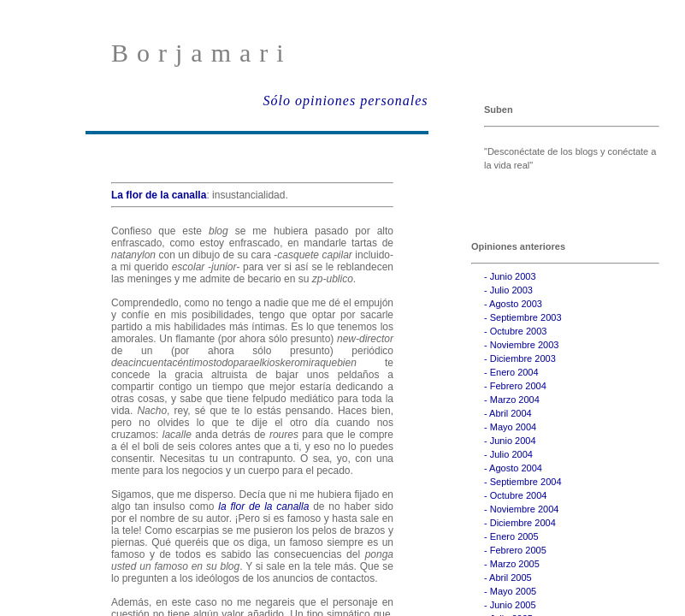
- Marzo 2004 (512, 400)
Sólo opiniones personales (346, 101)
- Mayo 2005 (510, 591)
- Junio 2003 (510, 276)
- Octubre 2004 (515, 495)
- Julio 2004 (508, 454)
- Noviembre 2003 (521, 345)
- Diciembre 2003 (520, 358)
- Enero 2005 (511, 536)
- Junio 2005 (510, 605)
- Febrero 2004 (515, 386)
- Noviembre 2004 (521, 509)
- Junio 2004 (510, 441)
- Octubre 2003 (515, 331)
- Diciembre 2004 (520, 523)
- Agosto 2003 (513, 304)
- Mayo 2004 (510, 427)
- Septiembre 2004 (523, 482)
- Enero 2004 (511, 372)
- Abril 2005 (508, 577)
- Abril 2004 (508, 413)
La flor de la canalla (159, 195)
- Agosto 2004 (513, 468)
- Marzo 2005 (512, 564)
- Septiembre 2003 (523, 317)
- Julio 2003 (508, 290)
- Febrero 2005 (515, 550)
